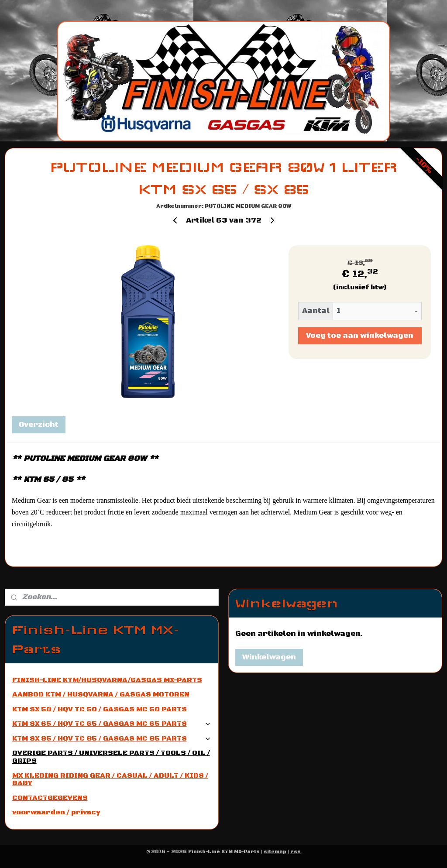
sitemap (275, 852)
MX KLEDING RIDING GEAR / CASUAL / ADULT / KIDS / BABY (110, 779)
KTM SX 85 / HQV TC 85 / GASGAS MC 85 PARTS (112, 738)
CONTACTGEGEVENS (50, 798)
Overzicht (39, 425)
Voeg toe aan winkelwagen (360, 336)
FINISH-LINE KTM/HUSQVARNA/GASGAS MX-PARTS (107, 680)
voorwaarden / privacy (56, 812)
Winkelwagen (269, 657)
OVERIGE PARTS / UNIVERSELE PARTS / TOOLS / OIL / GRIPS (111, 757)
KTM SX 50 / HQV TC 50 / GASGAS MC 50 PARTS (100, 709)
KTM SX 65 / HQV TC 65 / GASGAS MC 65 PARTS (112, 724)
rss (296, 852)
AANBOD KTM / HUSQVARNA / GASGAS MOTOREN (101, 694)
